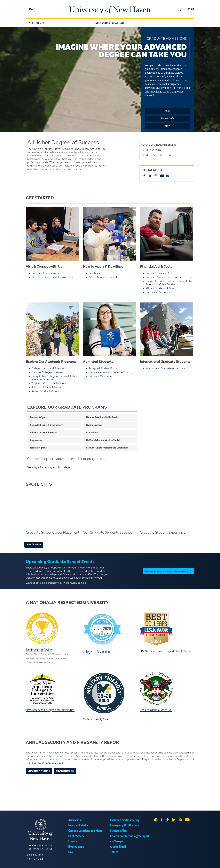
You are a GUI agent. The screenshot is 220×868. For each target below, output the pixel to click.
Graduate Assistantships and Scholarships (169, 277)
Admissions (103, 23)
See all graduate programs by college (49, 467)
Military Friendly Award (97, 720)
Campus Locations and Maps (85, 831)
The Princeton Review (39, 650)
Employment (76, 847)
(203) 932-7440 (152, 150)
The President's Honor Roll (156, 710)
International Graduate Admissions (165, 368)
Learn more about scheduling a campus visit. (169, 571)
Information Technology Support (130, 836)
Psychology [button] (92, 433)
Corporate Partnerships (159, 292)
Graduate (118, 23)
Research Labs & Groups (45, 391)
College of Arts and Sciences (48, 368)
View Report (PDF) (65, 771)
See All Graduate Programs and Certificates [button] (107, 448)
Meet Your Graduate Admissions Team (53, 277)
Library (73, 842)
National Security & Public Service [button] (103, 418)
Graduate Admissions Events (48, 273)
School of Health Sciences (46, 388)
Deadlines (94, 273)
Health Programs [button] (38, 448)
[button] (31, 9)
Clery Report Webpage (39, 771)
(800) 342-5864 (35, 859)
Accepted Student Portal (103, 368)
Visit (168, 111)
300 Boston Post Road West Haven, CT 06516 (40, 847)
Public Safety (76, 836)
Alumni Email (118, 847)
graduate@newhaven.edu (157, 155)
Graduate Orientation (101, 376)
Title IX (114, 852)
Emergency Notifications (125, 826)
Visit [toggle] (191, 10)
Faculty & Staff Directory (125, 820)
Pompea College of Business (48, 372)
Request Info (168, 119)
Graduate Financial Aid (159, 273)
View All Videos (34, 545)
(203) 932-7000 (35, 855)
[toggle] (181, 10)
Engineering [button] (36, 440)
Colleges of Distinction (96, 652)
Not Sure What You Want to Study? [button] (103, 440)
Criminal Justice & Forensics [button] (44, 433)
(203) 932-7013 (54, 763)
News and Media (78, 826)
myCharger (117, 842)
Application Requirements (103, 277)
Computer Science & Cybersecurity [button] (47, 425)
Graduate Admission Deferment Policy (111, 372)
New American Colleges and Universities (50, 710)
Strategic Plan (118, 831)
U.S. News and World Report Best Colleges (166, 651)
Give (71, 852)
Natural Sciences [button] (94, 425)
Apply (168, 126)
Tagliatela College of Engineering (50, 384)
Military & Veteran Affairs (160, 288)
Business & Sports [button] (39, 418)
